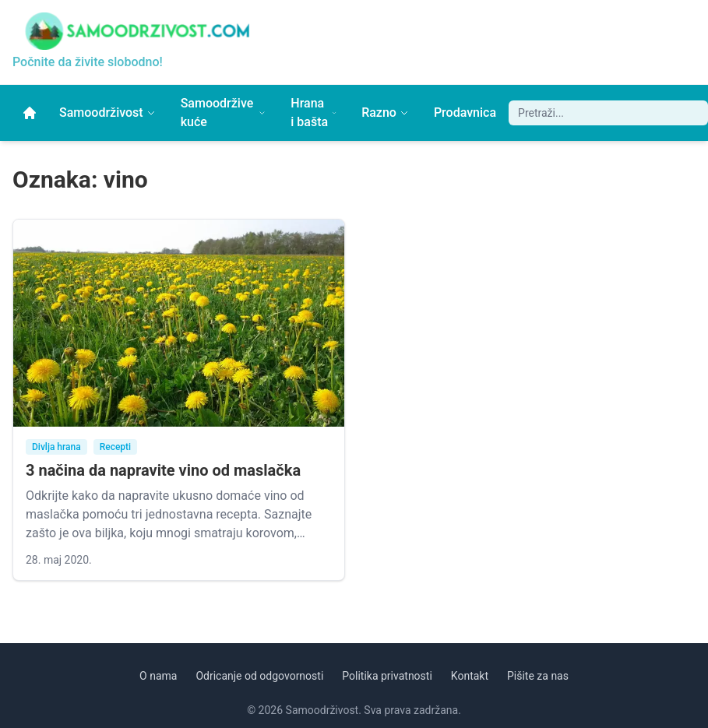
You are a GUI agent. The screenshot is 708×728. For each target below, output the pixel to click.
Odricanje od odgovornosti (259, 676)
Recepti (115, 447)
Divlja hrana (56, 447)
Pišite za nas (538, 676)
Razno (385, 113)
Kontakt (470, 676)
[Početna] (30, 113)
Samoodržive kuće (224, 113)
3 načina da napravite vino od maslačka (163, 470)
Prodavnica (465, 113)
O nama (158, 676)
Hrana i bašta (313, 113)
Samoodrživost (107, 113)
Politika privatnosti (387, 676)
